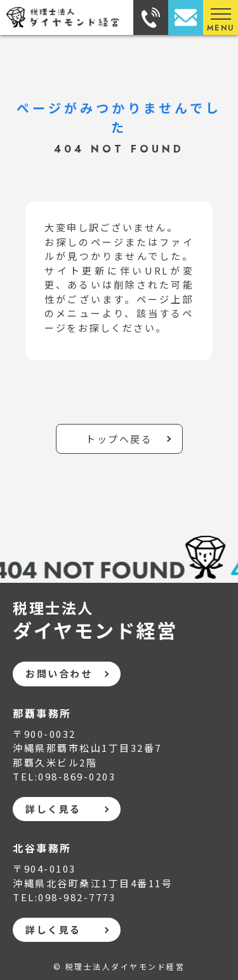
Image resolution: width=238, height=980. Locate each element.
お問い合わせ (59, 673)
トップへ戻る (119, 439)
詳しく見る (53, 809)
